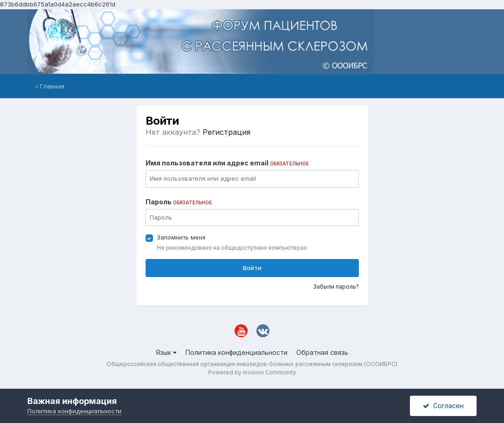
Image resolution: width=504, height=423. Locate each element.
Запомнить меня (181, 237)
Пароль (179, 202)
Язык (166, 352)
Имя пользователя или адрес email (227, 163)
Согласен (443, 406)
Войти (252, 268)
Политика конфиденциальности (236, 352)
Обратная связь (322, 352)
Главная (50, 86)
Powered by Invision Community (252, 372)
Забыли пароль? (336, 287)
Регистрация (226, 132)
